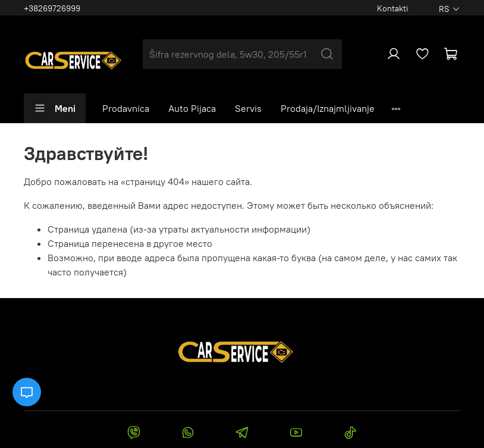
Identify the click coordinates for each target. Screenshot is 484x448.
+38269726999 (52, 8)
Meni (55, 108)
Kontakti (393, 8)
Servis (248, 108)
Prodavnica (126, 108)
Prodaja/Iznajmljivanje (328, 108)
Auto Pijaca (192, 108)
